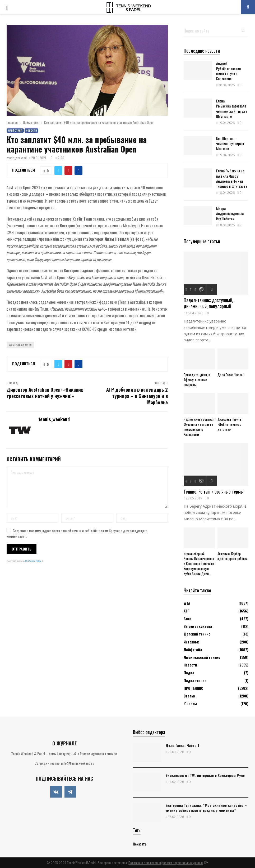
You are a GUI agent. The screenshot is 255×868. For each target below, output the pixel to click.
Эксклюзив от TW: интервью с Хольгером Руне (205, 775)
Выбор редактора (198, 626)
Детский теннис (197, 634)
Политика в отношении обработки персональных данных (166, 863)
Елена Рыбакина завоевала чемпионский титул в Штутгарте (232, 108)
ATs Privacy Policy (33, 561)
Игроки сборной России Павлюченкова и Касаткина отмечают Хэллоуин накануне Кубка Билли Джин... (199, 564)
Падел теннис (195, 680)
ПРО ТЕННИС (193, 688)
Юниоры (190, 703)
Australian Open (20, 345)
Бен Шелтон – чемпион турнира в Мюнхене (230, 143)
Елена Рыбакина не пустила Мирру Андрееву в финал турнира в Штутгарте (232, 178)
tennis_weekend (17, 158)
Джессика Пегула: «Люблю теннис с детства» (230, 424)
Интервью (191, 642)
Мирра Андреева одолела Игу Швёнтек (230, 213)
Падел (189, 672)
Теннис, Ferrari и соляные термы (214, 491)
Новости (31, 130)
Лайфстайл (15, 130)
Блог (187, 618)
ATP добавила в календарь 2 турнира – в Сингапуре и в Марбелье (137, 396)
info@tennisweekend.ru (78, 763)
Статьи (189, 696)
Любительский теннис (202, 657)
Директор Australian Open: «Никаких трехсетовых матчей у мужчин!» (45, 393)
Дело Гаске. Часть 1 (231, 375)
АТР (187, 611)
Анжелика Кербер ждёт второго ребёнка (233, 556)
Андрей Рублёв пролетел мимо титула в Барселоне (228, 71)
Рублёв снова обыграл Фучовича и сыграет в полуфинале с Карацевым (199, 427)
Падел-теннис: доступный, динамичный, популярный (208, 303)
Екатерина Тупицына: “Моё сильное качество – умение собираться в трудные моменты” (206, 808)
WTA (187, 603)
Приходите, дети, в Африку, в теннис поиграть (197, 380)
